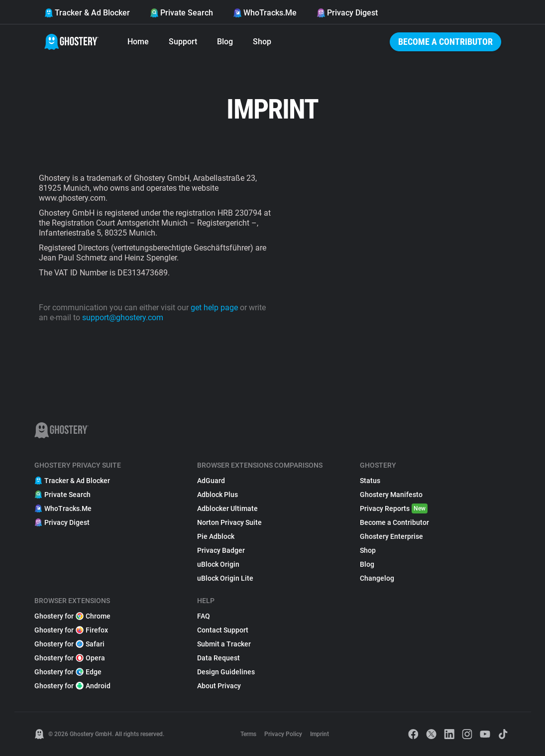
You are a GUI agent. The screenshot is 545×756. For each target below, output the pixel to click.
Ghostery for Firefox (71, 630)
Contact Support (223, 630)
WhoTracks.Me (265, 13)
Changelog (377, 578)
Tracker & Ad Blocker (87, 13)
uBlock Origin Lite (225, 578)
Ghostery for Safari (69, 644)
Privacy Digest (347, 13)
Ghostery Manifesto (391, 495)
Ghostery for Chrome (72, 616)
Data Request (218, 658)
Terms (248, 734)
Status (370, 481)
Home (138, 42)
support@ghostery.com (123, 317)
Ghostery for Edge (68, 672)
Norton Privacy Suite (229, 522)
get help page (214, 308)
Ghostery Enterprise (391, 536)
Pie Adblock (216, 536)
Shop (262, 42)
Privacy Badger (221, 550)
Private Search (181, 13)
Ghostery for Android (72, 686)
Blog (225, 42)
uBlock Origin (218, 564)
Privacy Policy (283, 734)
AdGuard (211, 481)
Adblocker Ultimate (227, 508)
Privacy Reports (394, 508)
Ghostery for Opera (70, 658)
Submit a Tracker (224, 644)
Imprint (320, 734)
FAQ (204, 616)
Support (183, 42)
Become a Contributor (445, 42)
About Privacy (219, 686)
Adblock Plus (218, 495)
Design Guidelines (226, 672)
